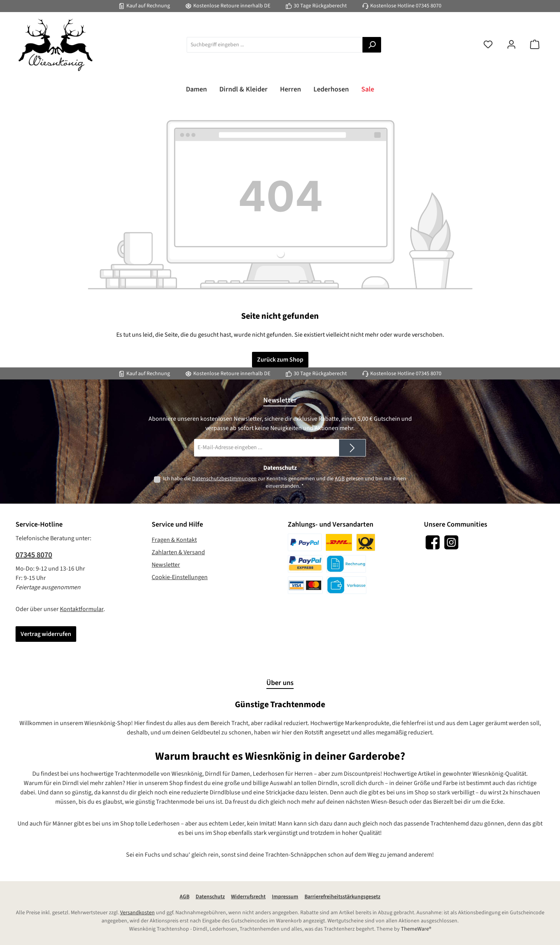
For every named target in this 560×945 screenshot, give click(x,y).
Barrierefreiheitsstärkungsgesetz (342, 897)
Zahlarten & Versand (178, 552)
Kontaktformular (82, 609)
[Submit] (352, 448)
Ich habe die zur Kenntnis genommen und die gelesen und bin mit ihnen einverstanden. (284, 482)
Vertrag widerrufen (46, 634)
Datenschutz (210, 897)
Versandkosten (137, 913)
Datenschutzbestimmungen (224, 479)
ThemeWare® (416, 929)
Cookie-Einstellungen (180, 577)
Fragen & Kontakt (174, 540)
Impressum (285, 897)
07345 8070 (429, 6)
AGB (340, 479)
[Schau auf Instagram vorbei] (451, 542)
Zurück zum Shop (280, 360)
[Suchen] (372, 45)
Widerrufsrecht (248, 897)
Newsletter (166, 565)
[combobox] (275, 45)
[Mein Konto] (511, 45)
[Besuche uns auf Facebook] (433, 542)
